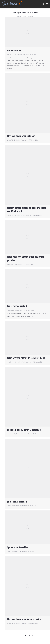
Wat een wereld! (15, 51)
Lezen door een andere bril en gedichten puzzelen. (26, 259)
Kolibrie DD (10, 215)
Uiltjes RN (10, 140)
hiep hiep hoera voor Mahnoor (21, 136)
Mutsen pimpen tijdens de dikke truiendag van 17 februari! (27, 210)
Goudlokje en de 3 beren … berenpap (24, 430)
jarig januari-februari (17, 502)
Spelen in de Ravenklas (18, 547)
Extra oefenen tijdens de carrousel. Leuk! (26, 358)
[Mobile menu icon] (47, 4)
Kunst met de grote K (17, 306)
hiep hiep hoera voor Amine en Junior (24, 619)
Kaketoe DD (11, 264)
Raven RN (10, 434)
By (20, 54)
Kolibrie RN (10, 54)
